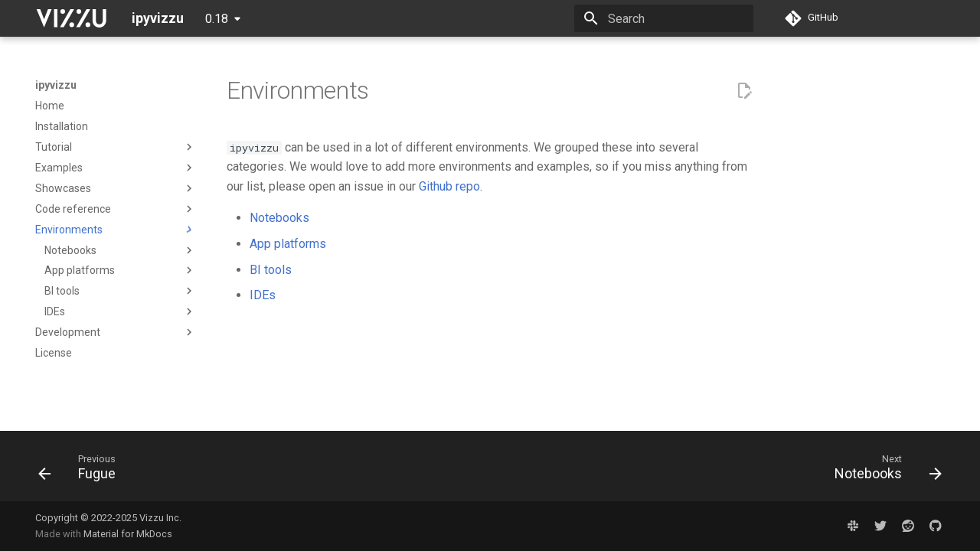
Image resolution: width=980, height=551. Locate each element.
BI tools (271, 270)
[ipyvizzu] (71, 18)
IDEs (263, 295)
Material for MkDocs (128, 534)
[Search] (664, 18)
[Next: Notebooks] (883, 471)
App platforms (288, 244)
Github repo (449, 186)
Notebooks (279, 218)
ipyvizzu (56, 85)
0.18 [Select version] (217, 19)
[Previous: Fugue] (82, 471)
